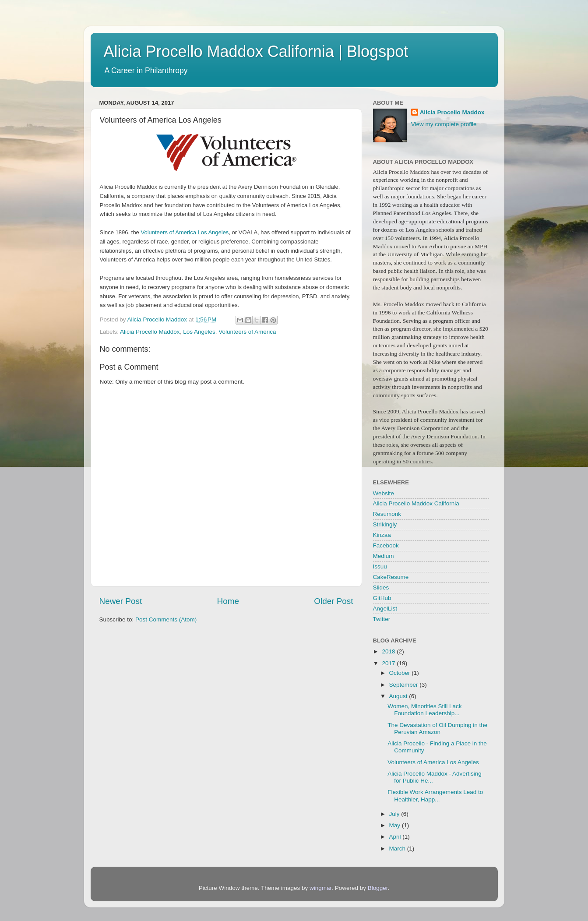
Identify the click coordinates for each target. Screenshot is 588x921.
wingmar (320, 888)
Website (384, 493)
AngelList (385, 609)
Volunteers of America (247, 332)
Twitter (382, 619)
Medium (384, 556)
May (396, 825)
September (405, 685)
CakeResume (391, 577)
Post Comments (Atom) (166, 619)
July (395, 814)
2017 (389, 663)
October (401, 673)
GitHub (382, 598)
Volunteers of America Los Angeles (185, 232)
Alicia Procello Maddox (150, 332)
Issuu (380, 566)
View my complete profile (444, 124)
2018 (389, 651)
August (399, 696)
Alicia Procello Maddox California (416, 503)
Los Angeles (199, 332)
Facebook (386, 545)
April (396, 837)
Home (228, 601)
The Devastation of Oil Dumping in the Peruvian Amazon (437, 729)
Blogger (378, 888)
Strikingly (385, 524)
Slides (381, 588)
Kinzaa (382, 535)
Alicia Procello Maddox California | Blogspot (256, 51)
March (398, 849)
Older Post (333, 601)
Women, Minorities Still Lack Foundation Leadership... (424, 710)
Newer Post (121, 601)
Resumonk (387, 514)
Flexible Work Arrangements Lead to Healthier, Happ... (435, 796)
